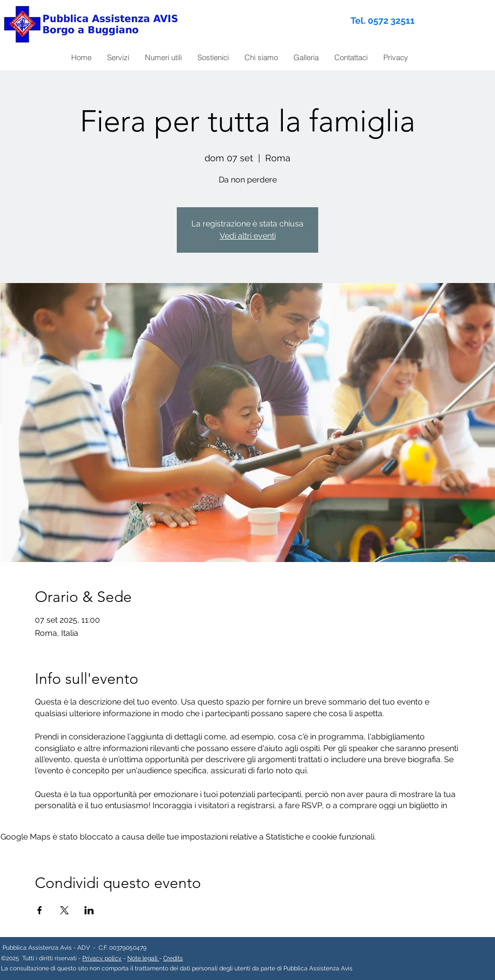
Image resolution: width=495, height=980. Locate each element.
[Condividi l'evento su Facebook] (40, 910)
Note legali (143, 958)
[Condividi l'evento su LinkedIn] (89, 910)
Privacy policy (102, 958)
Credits (173, 958)
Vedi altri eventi (248, 236)
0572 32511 (391, 20)
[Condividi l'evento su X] (64, 910)
